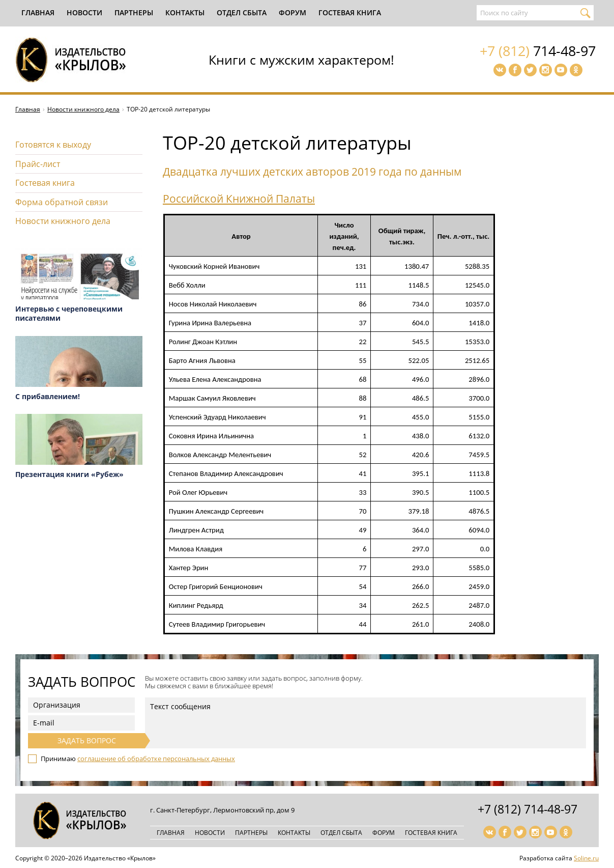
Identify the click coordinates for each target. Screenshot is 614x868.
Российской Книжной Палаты (239, 199)
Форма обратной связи (62, 202)
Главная (38, 12)
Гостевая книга (350, 12)
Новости (84, 12)
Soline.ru (586, 858)
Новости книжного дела (83, 109)
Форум (293, 12)
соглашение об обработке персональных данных (156, 759)
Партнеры (134, 12)
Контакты (185, 12)
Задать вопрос (87, 740)
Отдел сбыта (242, 12)
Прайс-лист (38, 164)
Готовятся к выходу (53, 145)
